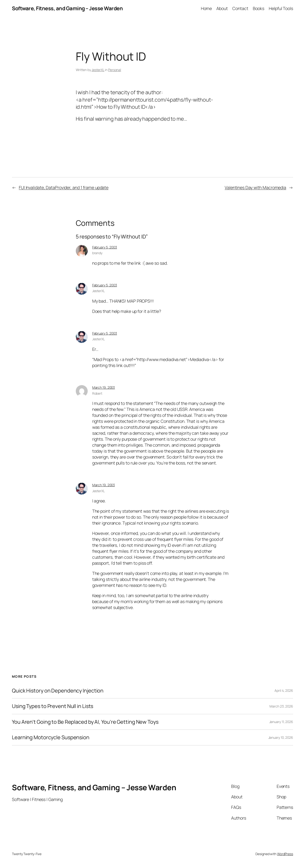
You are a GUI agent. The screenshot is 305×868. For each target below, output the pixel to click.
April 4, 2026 (284, 690)
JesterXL (98, 70)
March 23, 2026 (281, 706)
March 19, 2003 (104, 387)
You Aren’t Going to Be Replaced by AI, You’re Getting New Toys (85, 722)
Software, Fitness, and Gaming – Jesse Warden (67, 8)
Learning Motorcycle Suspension (51, 737)
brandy (97, 253)
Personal (115, 70)
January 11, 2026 (281, 722)
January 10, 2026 (281, 737)
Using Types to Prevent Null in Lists (53, 706)
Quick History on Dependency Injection (58, 691)
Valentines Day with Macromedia (255, 187)
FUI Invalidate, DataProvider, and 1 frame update (64, 187)
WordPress (285, 854)
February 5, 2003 (105, 247)
